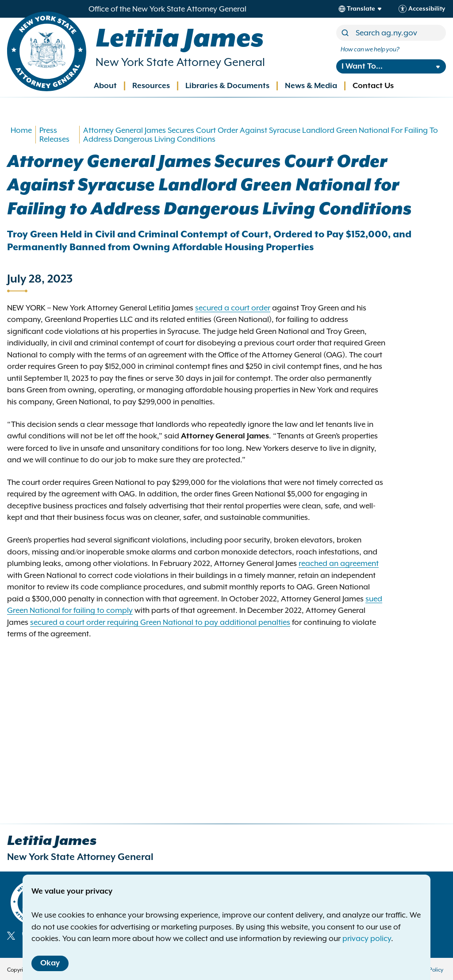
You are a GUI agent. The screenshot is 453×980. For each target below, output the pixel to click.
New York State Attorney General (180, 62)
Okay (50, 963)
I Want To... (362, 66)
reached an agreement (339, 563)
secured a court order (233, 308)
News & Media (311, 86)
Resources (151, 86)
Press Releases (54, 135)
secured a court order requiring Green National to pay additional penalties (160, 622)
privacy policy (367, 938)
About (105, 86)
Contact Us (373, 86)
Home (21, 130)
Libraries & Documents (227, 86)
